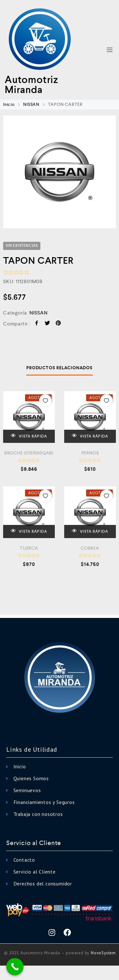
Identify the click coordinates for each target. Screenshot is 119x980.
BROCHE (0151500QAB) (29, 453)
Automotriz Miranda (31, 85)
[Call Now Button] (15, 967)
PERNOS (90, 453)
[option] (59, 172)
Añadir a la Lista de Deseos (45, 401)
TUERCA (29, 548)
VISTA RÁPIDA (29, 436)
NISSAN (31, 104)
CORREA (90, 548)
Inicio (9, 104)
